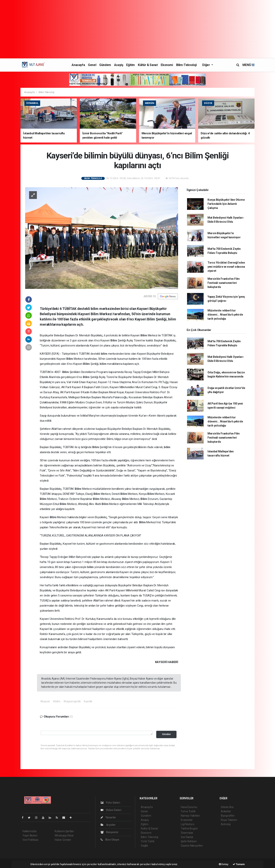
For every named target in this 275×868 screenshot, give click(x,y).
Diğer (206, 65)
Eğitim (130, 65)
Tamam (239, 864)
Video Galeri (111, 810)
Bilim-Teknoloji (186, 65)
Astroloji (226, 824)
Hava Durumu (189, 807)
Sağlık (144, 846)
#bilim (57, 701)
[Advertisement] (137, 29)
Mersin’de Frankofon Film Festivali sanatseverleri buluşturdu (224, 283)
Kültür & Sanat (148, 65)
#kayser (45, 701)
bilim (104, 354)
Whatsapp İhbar (64, 835)
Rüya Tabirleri (229, 820)
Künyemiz (110, 832)
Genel (92, 65)
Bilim (144, 335)
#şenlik (88, 701)
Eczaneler (187, 820)
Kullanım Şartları (64, 831)
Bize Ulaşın (110, 840)
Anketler (226, 811)
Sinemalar (187, 833)
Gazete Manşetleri (192, 846)
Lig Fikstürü (188, 824)
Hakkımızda (29, 831)
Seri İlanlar (187, 837)
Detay (224, 864)
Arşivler (108, 825)
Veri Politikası (30, 840)
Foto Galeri (110, 803)
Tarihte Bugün (189, 828)
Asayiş (119, 65)
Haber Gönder (63, 840)
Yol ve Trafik (188, 811)
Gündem (105, 65)
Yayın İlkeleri (30, 835)
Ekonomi (167, 65)
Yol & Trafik (148, 841)
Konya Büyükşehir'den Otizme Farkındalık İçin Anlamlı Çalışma (226, 204)
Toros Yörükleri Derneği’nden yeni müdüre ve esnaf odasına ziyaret (226, 267)
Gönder (166, 734)
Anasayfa (78, 65)
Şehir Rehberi (189, 841)
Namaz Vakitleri (190, 816)
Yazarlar (108, 817)
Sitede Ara (227, 807)
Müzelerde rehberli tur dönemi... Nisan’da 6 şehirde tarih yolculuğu (225, 315)
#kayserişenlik (72, 701)
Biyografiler (228, 816)
